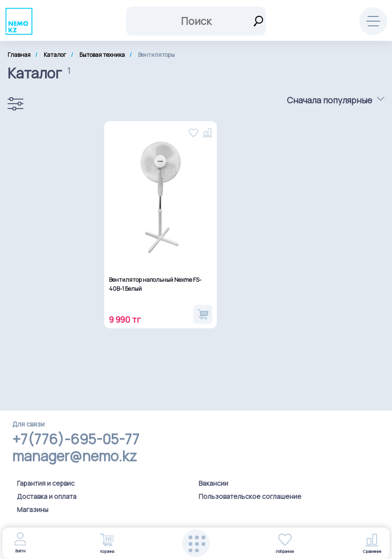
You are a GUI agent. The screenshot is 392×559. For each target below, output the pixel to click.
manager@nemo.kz (74, 456)
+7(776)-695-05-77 (76, 439)
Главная (19, 55)
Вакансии (213, 483)
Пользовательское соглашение (250, 496)
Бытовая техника (102, 55)
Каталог (55, 55)
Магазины (33, 509)
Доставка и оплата (47, 496)
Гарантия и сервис (46, 483)
